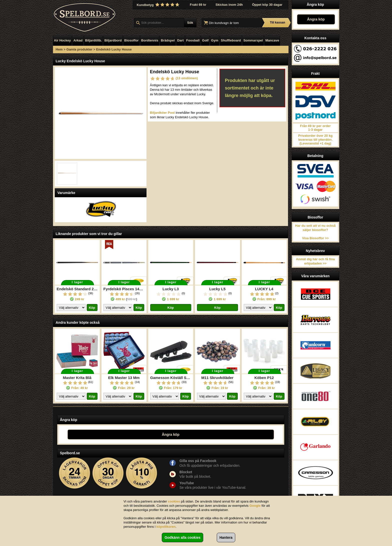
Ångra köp (316, 19)
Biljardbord (113, 40)
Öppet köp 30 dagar (267, 5)
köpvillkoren (166, 527)
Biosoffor (131, 40)
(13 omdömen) (187, 78)
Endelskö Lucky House (114, 49)
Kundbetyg (159, 5)
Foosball (193, 40)
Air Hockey (62, 40)
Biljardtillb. (93, 40)
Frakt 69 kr (198, 5)
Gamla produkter (79, 49)
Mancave (272, 40)
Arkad (78, 40)
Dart (180, 40)
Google (255, 506)
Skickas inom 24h (229, 5)
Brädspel (168, 40)
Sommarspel (253, 40)
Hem (59, 49)
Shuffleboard (231, 40)
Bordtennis (150, 40)
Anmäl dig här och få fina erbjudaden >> (315, 261)
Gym (215, 40)
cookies (174, 501)
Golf (205, 40)
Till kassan (277, 22)
